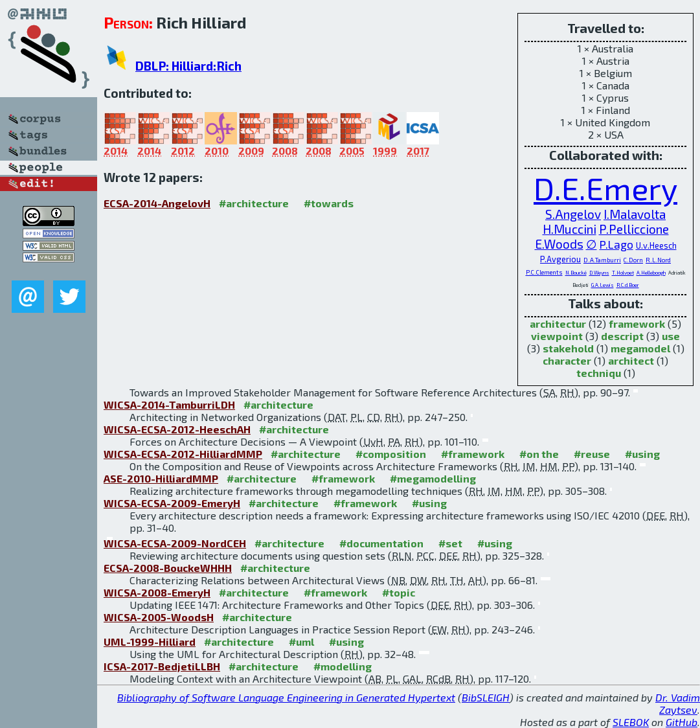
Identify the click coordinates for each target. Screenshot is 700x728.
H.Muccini (570, 229)
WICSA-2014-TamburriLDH (169, 404)
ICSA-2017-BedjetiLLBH (162, 666)
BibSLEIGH (486, 697)
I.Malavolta (635, 214)
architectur (558, 324)
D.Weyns (599, 273)
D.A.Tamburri (602, 260)
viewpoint (557, 336)
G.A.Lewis (603, 285)
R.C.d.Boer (628, 285)
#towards (329, 203)
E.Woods (559, 244)
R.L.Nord (658, 260)
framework (637, 324)
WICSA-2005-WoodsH (159, 617)
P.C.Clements (544, 272)
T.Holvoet (623, 273)
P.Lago (616, 244)
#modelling (343, 666)
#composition (391, 454)
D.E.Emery (605, 188)
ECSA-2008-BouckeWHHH (168, 568)
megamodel (640, 348)
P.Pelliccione (634, 229)
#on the (539, 454)
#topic (399, 592)
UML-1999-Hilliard (150, 642)
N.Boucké (576, 273)
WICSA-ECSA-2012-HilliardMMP (183, 454)
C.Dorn (633, 260)
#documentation (381, 543)
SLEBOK (631, 722)
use (671, 336)
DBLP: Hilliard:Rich (188, 66)
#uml (301, 642)
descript (622, 336)
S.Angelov (573, 214)
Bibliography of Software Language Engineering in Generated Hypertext (286, 697)
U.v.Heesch (656, 245)
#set (450, 543)
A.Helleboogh (651, 273)
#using (642, 454)
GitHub (682, 722)
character (567, 360)
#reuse (592, 454)
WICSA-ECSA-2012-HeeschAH (177, 429)
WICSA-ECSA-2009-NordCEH (175, 543)
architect (631, 360)
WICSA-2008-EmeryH (157, 592)
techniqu (599, 373)
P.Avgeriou (560, 259)
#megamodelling (433, 478)
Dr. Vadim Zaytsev (678, 703)
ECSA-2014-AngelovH (157, 203)
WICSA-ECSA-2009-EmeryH (172, 503)
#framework (473, 454)
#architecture (254, 203)
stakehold (568, 348)
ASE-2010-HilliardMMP (161, 478)
